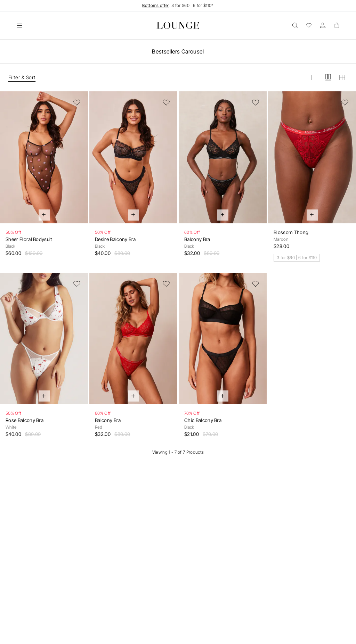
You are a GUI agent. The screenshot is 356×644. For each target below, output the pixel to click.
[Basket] (337, 25)
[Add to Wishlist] (77, 102)
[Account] (323, 25)
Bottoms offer (156, 5)
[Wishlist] (309, 25)
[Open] (19, 25)
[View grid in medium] (328, 77)
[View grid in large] (314, 77)
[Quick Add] (44, 215)
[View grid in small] (342, 77)
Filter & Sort (22, 77)
